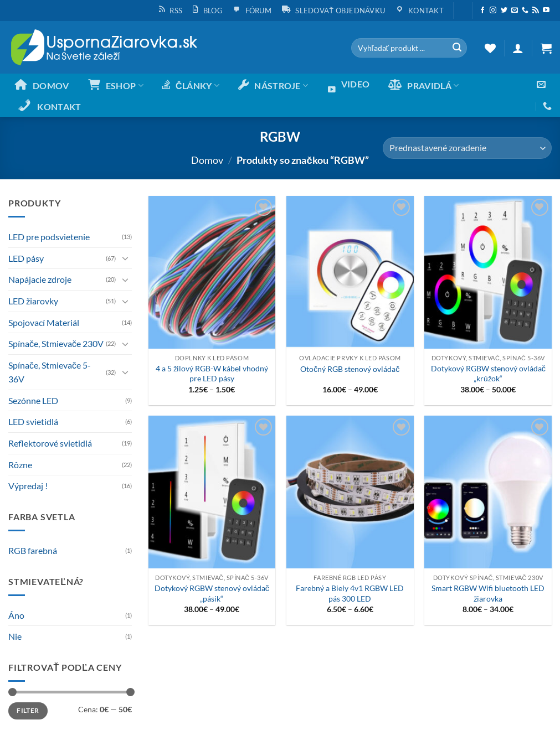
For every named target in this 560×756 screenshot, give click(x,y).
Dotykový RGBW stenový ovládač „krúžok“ (488, 374)
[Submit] (457, 48)
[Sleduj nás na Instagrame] (493, 11)
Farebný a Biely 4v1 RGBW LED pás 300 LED (350, 593)
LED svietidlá (33, 421)
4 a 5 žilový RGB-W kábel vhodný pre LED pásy (212, 374)
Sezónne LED (33, 400)
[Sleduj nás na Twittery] (504, 11)
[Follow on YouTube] (546, 11)
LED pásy (26, 258)
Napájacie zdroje (40, 279)
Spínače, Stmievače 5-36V (50, 372)
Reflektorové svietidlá (50, 443)
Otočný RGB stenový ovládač (350, 369)
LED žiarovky (33, 301)
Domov (207, 160)
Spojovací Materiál (44, 322)
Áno (16, 615)
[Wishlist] (490, 48)
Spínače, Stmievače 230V (56, 343)
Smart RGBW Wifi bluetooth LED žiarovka (488, 593)
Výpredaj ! (28, 486)
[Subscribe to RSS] (536, 11)
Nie (15, 636)
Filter (28, 710)
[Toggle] (125, 258)
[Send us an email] (515, 11)
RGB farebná (33, 550)
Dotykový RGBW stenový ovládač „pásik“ (212, 593)
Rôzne (20, 465)
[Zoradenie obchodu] (467, 148)
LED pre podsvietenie (49, 237)
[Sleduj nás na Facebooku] (482, 11)
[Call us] (525, 11)
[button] (463, 6)
